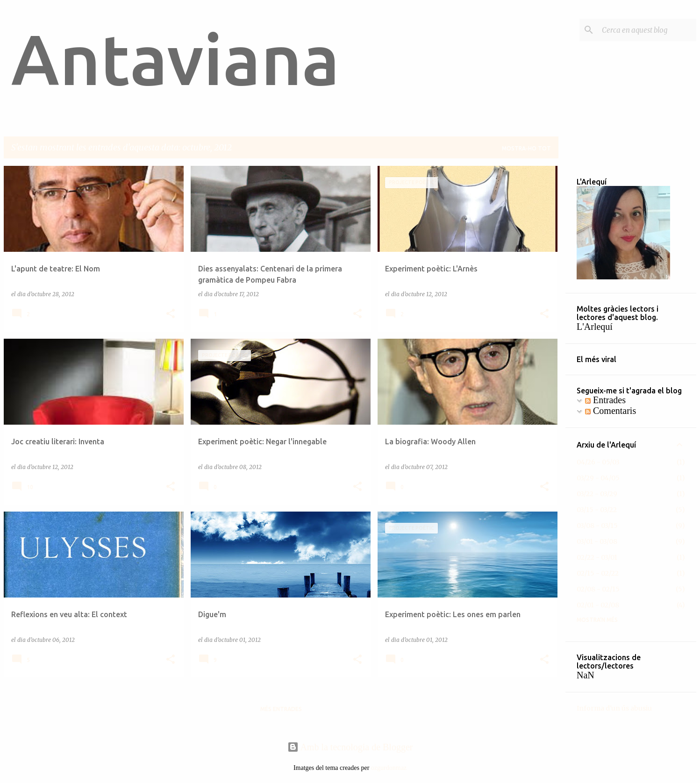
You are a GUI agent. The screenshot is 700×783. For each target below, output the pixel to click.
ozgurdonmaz (389, 768)
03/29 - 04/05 (598, 478)
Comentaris (611, 411)
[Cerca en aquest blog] (647, 30)
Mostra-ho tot (526, 148)
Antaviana (175, 59)
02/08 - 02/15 (598, 589)
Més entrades (281, 709)
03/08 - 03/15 (597, 526)
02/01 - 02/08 (598, 605)
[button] (171, 314)
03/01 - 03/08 (597, 541)
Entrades (605, 400)
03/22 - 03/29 (597, 494)
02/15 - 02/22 (598, 573)
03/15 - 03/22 (597, 510)
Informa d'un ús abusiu (614, 708)
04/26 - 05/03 (598, 462)
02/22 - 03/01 (597, 557)
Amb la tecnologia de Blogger (350, 747)
